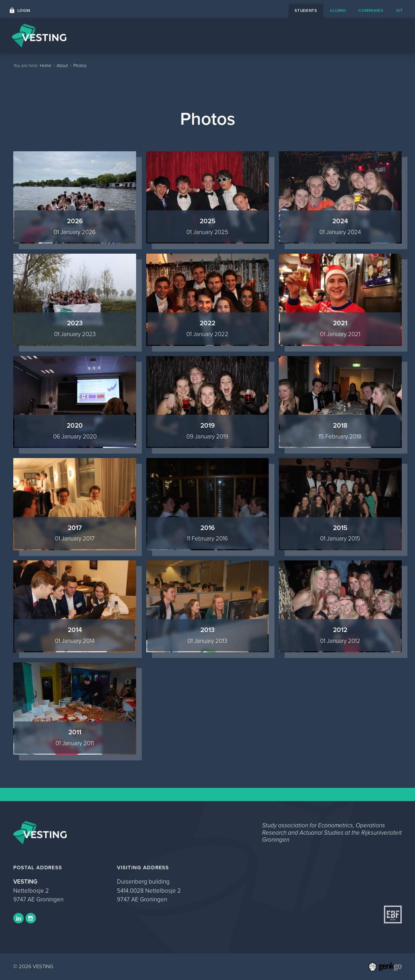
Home (174, 35)
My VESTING (380, 35)
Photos (80, 66)
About (317, 35)
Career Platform (244, 35)
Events (202, 35)
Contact (286, 35)
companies (371, 11)
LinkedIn (18, 918)
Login (24, 11)
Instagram (31, 918)
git (400, 11)
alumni (338, 11)
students (306, 11)
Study (344, 35)
